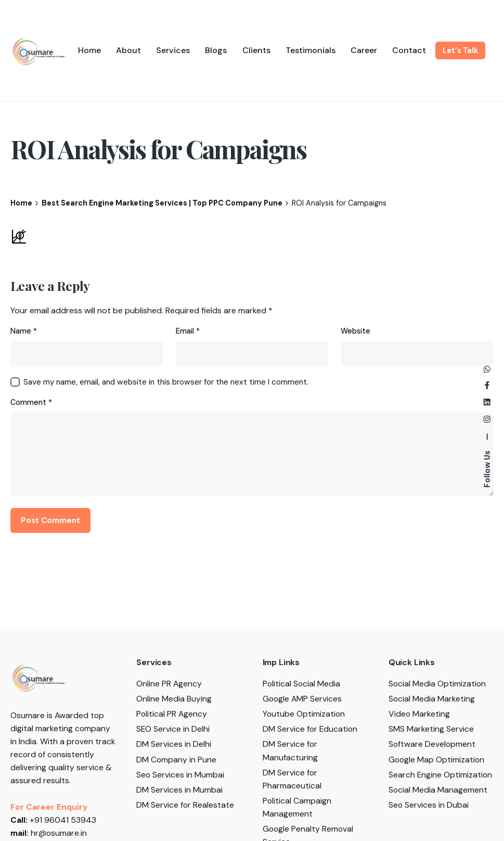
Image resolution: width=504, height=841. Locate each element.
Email (188, 331)
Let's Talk (460, 50)
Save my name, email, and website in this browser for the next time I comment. (166, 382)
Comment (31, 402)
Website (356, 331)
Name (24, 331)
